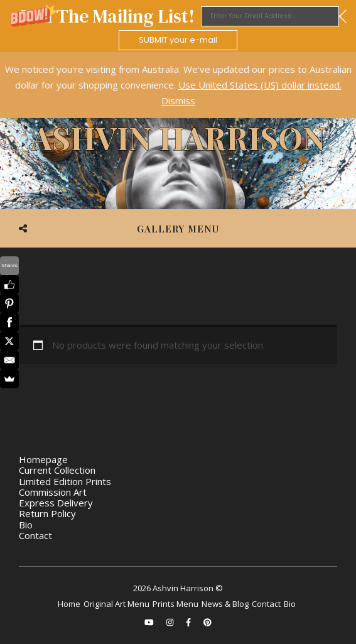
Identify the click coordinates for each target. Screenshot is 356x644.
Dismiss (178, 101)
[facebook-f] (189, 622)
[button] (178, 26)
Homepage (43, 459)
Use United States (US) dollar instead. (260, 85)
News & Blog (225, 604)
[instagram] (171, 622)
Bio (26, 525)
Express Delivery (56, 503)
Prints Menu (175, 604)
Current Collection (57, 470)
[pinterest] (208, 622)
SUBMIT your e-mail (178, 40)
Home (69, 604)
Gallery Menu (178, 229)
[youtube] (150, 622)
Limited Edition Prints (65, 481)
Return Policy (47, 513)
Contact (35, 535)
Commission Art (53, 492)
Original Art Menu (116, 604)
